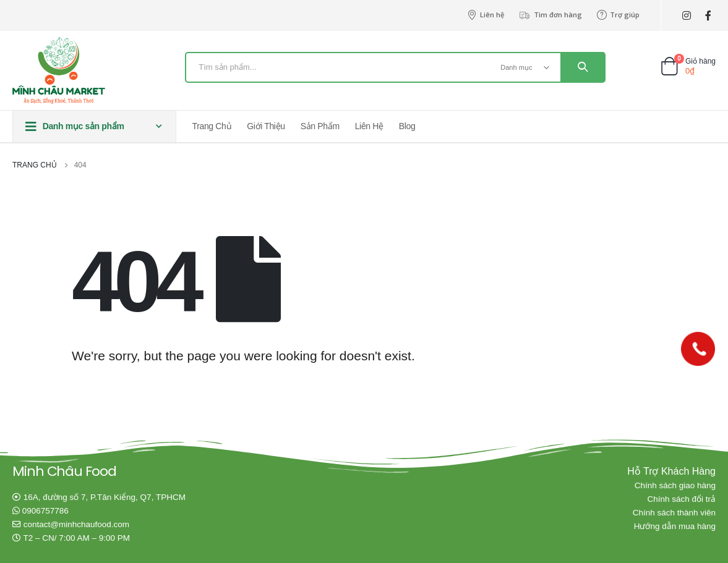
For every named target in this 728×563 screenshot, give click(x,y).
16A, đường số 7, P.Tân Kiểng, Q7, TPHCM (105, 497)
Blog (407, 126)
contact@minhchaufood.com (76, 524)
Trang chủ (212, 126)
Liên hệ (486, 15)
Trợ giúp (618, 15)
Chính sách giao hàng (675, 485)
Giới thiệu (266, 126)
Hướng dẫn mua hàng (675, 526)
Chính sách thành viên (674, 513)
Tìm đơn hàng (550, 15)
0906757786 (45, 511)
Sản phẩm (320, 126)
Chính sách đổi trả (681, 499)
